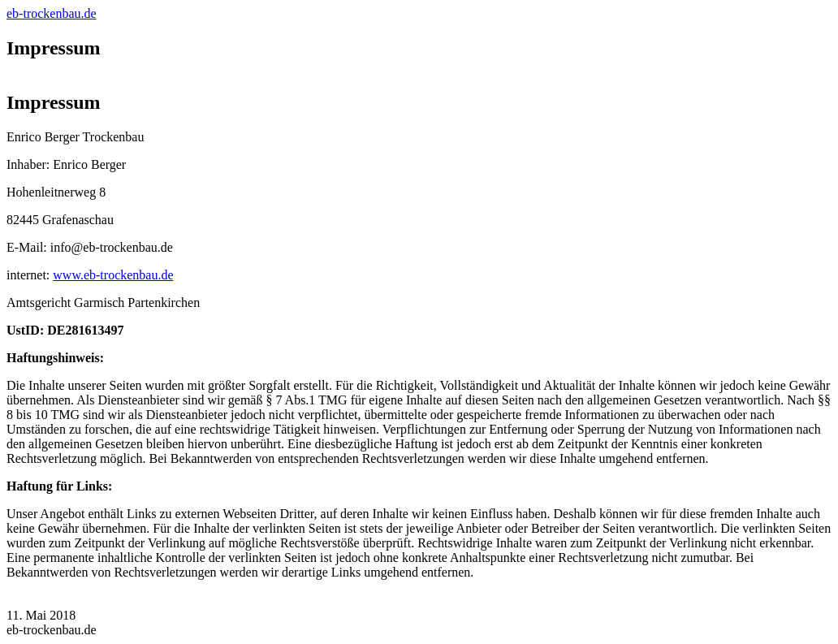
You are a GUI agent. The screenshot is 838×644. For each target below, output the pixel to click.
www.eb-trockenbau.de (113, 275)
